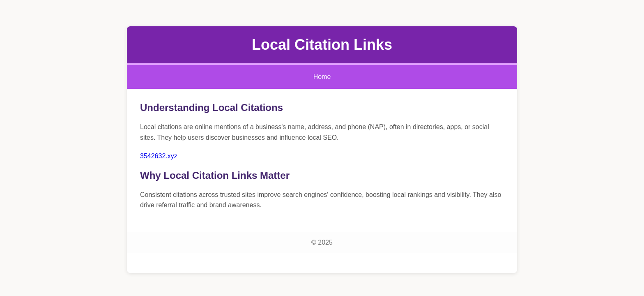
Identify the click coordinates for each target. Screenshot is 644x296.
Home (322, 77)
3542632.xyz (159, 156)
